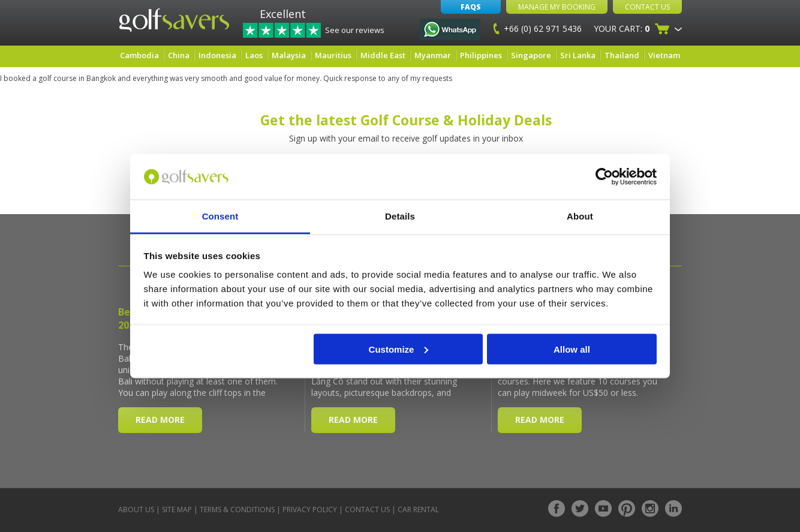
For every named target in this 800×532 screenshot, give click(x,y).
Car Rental (418, 510)
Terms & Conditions (237, 510)
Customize (399, 349)
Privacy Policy (310, 510)
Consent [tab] (220, 216)
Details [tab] (400, 216)
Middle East (383, 55)
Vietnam (664, 55)
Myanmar (433, 55)
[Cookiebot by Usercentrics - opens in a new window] (604, 177)
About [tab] (580, 216)
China (179, 55)
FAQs (471, 7)
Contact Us (647, 7)
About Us (136, 510)
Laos (254, 55)
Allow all (572, 349)
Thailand (622, 55)
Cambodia (139, 55)
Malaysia (289, 55)
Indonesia (217, 55)
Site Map (177, 510)
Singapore (531, 55)
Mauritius (333, 55)
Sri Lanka (578, 55)
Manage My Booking (557, 7)
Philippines (481, 55)
